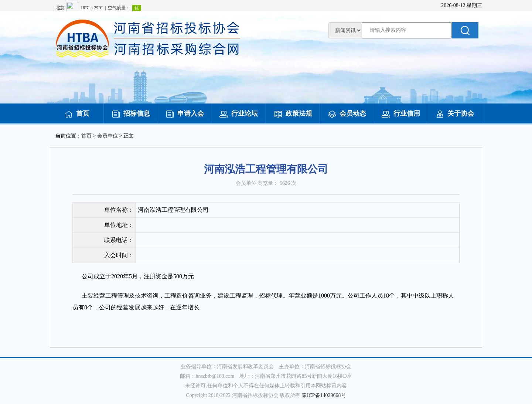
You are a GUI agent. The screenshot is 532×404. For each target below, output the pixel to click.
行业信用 (401, 113)
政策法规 (293, 113)
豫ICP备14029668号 (324, 395)
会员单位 (108, 136)
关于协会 (455, 113)
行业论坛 (239, 113)
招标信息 (131, 113)
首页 (77, 113)
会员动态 (347, 113)
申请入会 (185, 113)
